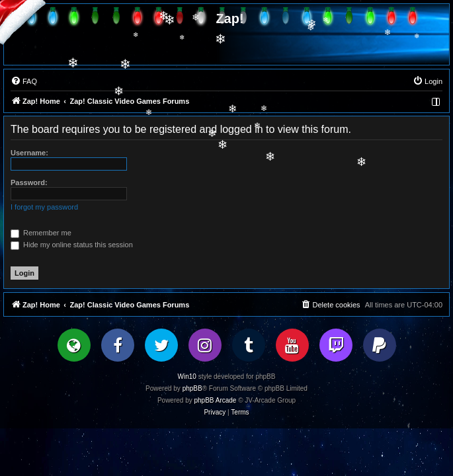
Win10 (187, 377)
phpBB (192, 388)
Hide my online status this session (72, 245)
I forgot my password (44, 207)
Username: (29, 153)
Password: (29, 182)
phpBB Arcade (216, 400)
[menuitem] (24, 81)
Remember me (41, 233)
